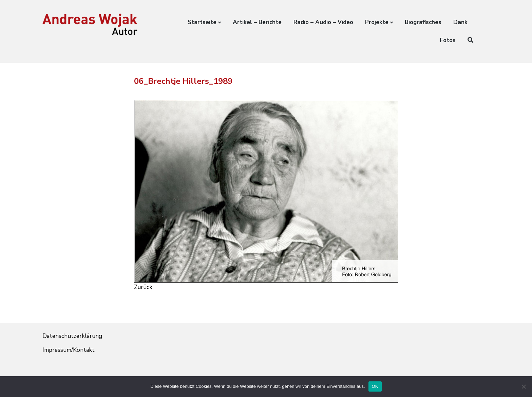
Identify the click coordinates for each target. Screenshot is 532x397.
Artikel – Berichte (257, 22)
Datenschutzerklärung (72, 336)
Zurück (143, 287)
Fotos (448, 40)
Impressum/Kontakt (69, 350)
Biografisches (423, 22)
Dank (460, 22)
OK (375, 386)
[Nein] (524, 386)
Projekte (377, 22)
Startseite (202, 22)
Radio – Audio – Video (323, 22)
